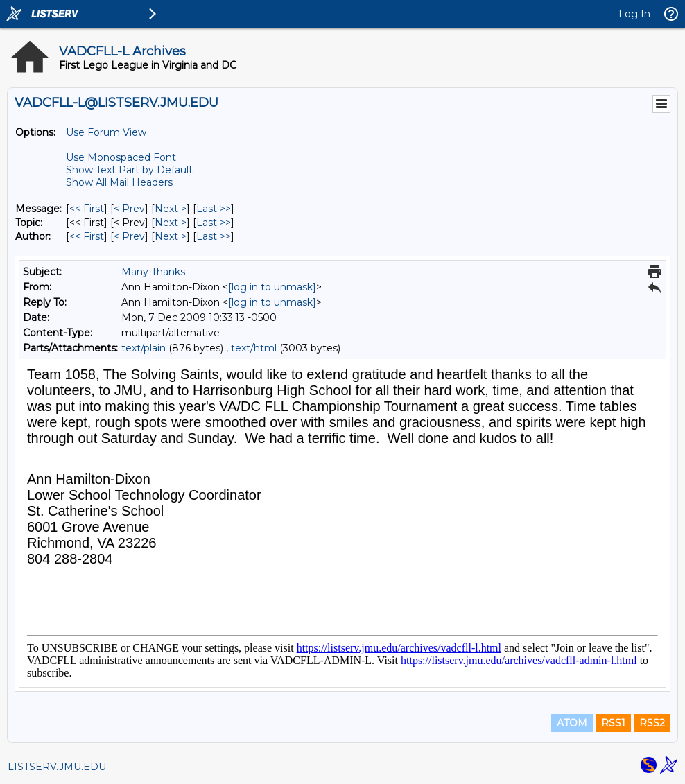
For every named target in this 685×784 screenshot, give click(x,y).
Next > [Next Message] (171, 209)
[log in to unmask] (272, 287)
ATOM (572, 723)
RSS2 (652, 723)
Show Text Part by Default (129, 170)
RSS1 (613, 723)
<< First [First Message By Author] (87, 236)
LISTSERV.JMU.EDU (57, 767)
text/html (254, 348)
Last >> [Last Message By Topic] (214, 223)
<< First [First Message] (87, 209)
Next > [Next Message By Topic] (171, 223)
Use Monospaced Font (121, 157)
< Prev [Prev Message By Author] (129, 236)
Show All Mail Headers (119, 182)
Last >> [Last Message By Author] (214, 236)
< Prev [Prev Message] (129, 209)
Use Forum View (106, 132)
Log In (634, 14)
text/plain (144, 348)
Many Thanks (153, 272)
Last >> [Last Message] (214, 209)
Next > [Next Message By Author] (171, 236)
